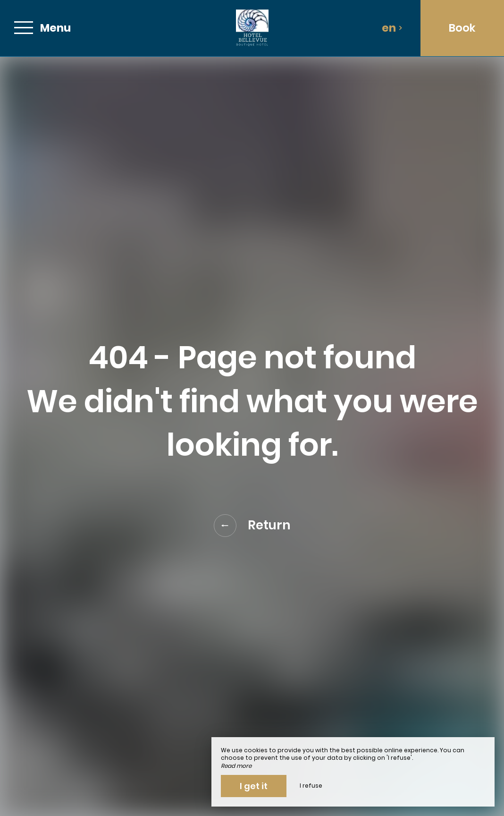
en (392, 28)
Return (252, 526)
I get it (254, 786)
